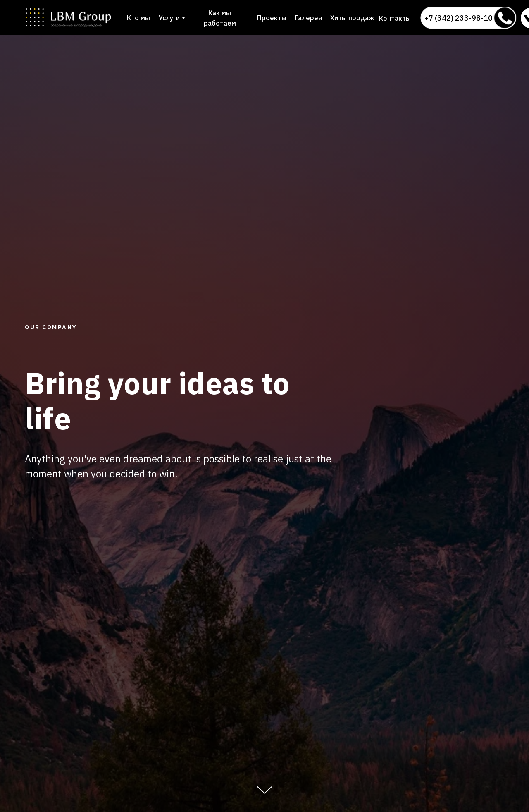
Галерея (309, 18)
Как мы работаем (220, 18)
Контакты (395, 18)
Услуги (169, 18)
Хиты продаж (352, 18)
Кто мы (138, 18)
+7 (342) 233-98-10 (459, 18)
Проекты (272, 18)
